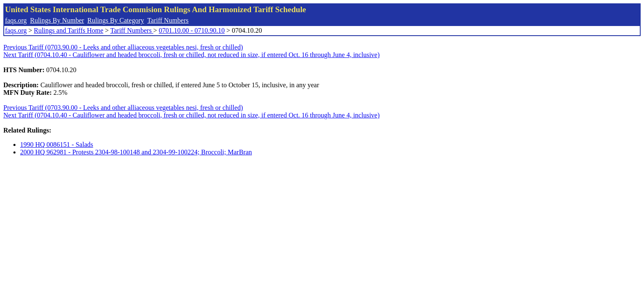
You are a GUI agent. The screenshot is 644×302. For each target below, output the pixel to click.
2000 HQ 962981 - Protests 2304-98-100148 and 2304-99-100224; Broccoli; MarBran (136, 152)
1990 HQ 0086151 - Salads (57, 144)
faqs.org (16, 20)
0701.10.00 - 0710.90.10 (192, 30)
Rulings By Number (57, 20)
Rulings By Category (116, 20)
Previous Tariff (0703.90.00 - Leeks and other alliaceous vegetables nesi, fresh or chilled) (123, 47)
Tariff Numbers (168, 20)
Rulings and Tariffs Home (69, 30)
